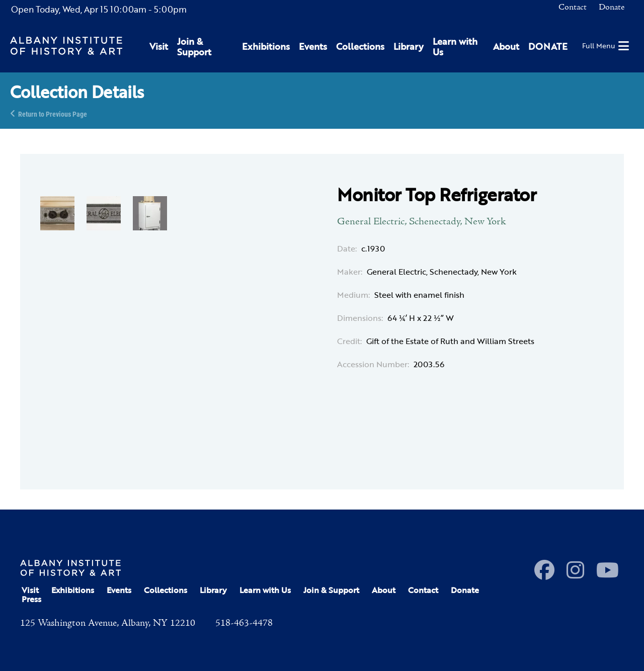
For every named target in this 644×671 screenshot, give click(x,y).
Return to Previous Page (53, 113)
